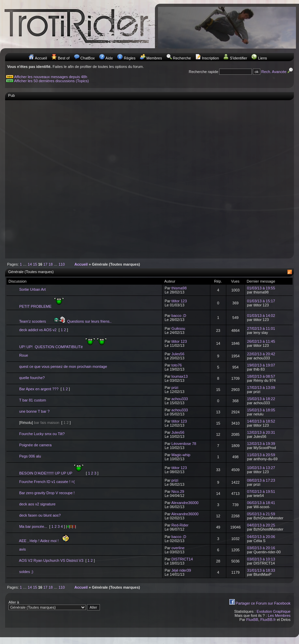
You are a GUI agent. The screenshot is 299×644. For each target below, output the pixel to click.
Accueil (41, 58)
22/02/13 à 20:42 (261, 354)
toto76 (177, 365)
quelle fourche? (32, 378)
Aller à (54, 605)
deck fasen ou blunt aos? (40, 515)
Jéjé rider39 (181, 570)
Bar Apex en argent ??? (39, 389)
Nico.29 (178, 491)
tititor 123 (179, 301)
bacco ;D (179, 316)
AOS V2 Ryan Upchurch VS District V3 (51, 560)
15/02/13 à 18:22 (261, 399)
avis (22, 549)
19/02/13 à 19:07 (261, 365)
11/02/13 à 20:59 (261, 455)
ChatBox (88, 58)
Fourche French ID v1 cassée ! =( (47, 482)
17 (46, 264)
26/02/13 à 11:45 (261, 341)
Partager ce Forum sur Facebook (263, 603)
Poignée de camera (35, 445)
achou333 (180, 399)
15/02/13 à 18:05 (261, 410)
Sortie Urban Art (32, 289)
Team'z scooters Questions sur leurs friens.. (65, 321)
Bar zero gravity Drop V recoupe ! (47, 493)
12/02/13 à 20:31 (261, 432)
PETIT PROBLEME (41, 306)
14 (30, 264)
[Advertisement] (73, 176)
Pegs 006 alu (30, 456)
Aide (109, 58)
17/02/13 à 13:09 (261, 388)
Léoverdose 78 (184, 444)
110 (61, 264)
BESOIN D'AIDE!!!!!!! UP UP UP (51, 473)
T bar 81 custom (32, 400)
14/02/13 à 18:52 (261, 421)
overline (178, 548)
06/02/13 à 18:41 (261, 503)
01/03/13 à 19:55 (261, 288)
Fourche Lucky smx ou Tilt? (42, 434)
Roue (23, 355)
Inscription (210, 58)
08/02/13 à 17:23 (261, 480)
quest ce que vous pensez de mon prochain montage (63, 366)
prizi (175, 388)
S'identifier (238, 58)
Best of (64, 58)
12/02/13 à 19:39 (261, 444)
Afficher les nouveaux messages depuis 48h (51, 77)
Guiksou (178, 328)
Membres (154, 58)
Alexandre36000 (185, 503)
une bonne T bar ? (34, 411)
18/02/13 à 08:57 (261, 376)
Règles (129, 58)
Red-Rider (180, 525)
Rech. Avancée (278, 72)
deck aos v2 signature (37, 504)
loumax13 (180, 376)
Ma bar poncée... (33, 526)
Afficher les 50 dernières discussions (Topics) (52, 81)
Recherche (182, 58)
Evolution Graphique (274, 611)
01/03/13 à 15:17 (261, 301)
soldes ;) (26, 572)
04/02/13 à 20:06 (261, 537)
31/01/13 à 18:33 (261, 570)
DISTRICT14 (182, 559)
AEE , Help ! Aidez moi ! (44, 541)
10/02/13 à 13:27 (261, 468)
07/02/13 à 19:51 (261, 491)
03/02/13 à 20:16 (261, 548)
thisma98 (179, 288)
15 (35, 264)
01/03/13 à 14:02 (261, 316)
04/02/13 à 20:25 (261, 525)
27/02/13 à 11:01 (261, 328)
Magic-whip (181, 455)
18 (51, 264)
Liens (263, 58)
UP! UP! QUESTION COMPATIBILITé (63, 347)
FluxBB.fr (268, 620)
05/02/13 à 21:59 (261, 514)
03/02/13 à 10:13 (261, 559)
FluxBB (252, 620)
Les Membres (279, 615)
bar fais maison (47, 423)
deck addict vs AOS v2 (38, 330)
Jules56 (178, 354)
